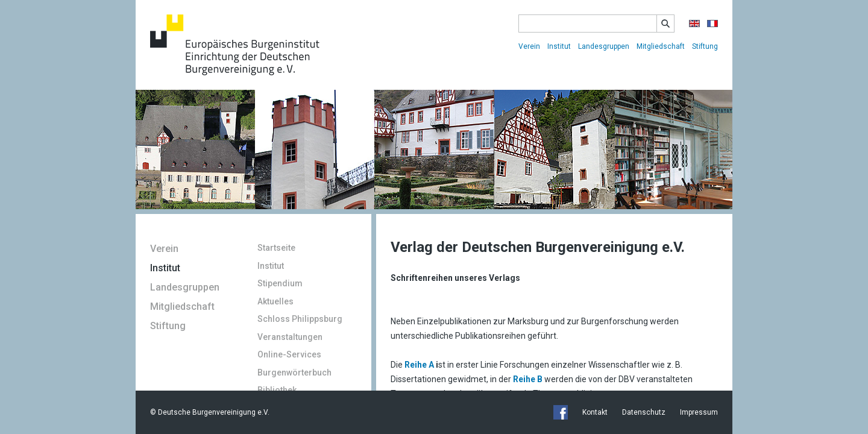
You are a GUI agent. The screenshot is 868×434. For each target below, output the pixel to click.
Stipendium (280, 283)
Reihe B (528, 379)
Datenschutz (644, 412)
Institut (559, 46)
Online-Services (289, 354)
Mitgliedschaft (661, 46)
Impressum (699, 412)
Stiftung (705, 46)
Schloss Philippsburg (300, 319)
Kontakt (595, 412)
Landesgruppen (604, 46)
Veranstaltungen (290, 337)
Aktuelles (275, 301)
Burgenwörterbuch (294, 373)
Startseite (276, 248)
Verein (529, 46)
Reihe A (420, 365)
